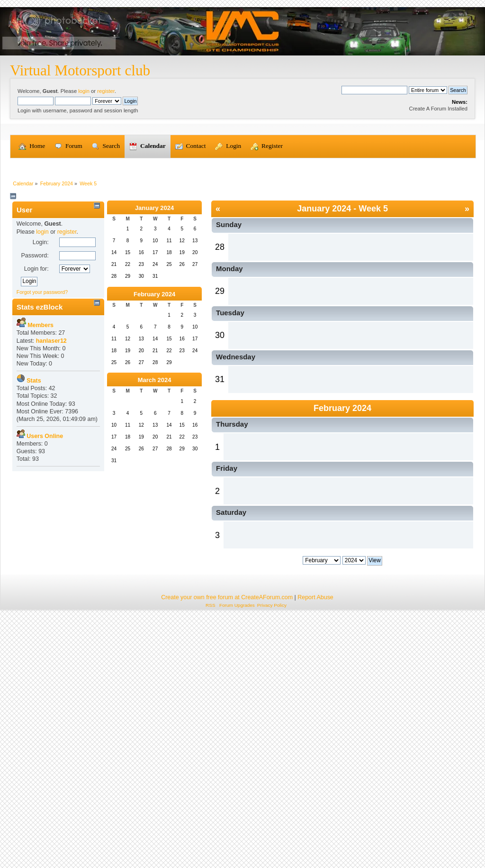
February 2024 (154, 427)
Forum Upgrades (237, 856)
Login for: (36, 402)
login (84, 91)
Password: (35, 388)
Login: (41, 375)
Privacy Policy (272, 856)
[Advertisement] (242, 230)
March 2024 (155, 513)
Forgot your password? (42, 425)
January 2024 (154, 341)
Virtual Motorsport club (80, 70)
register (106, 91)
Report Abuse (315, 849)
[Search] (374, 90)
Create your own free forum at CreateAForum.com (227, 849)
